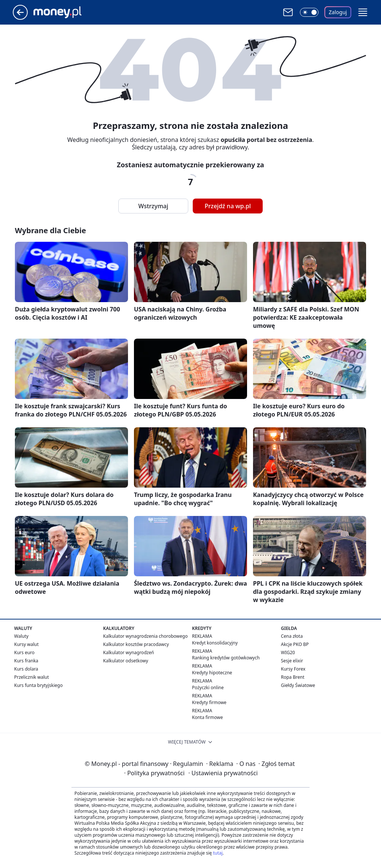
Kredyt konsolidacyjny (215, 643)
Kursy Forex (293, 669)
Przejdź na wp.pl (228, 206)
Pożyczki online (208, 688)
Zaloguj (338, 12)
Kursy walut (26, 644)
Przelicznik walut (31, 677)
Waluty (21, 636)
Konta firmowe (207, 717)
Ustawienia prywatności (223, 773)
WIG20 (288, 652)
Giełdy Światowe (298, 685)
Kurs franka (26, 661)
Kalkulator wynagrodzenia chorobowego (145, 636)
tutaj (218, 853)
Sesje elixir (292, 661)
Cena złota (292, 636)
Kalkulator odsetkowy (126, 661)
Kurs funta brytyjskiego (38, 685)
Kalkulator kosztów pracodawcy (136, 644)
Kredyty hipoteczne (212, 673)
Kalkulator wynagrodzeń (129, 652)
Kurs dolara (26, 669)
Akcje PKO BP (295, 644)
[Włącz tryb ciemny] (309, 12)
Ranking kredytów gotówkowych (226, 658)
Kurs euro (24, 652)
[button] (363, 12)
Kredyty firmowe (209, 702)
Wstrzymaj (153, 206)
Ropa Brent (293, 677)
